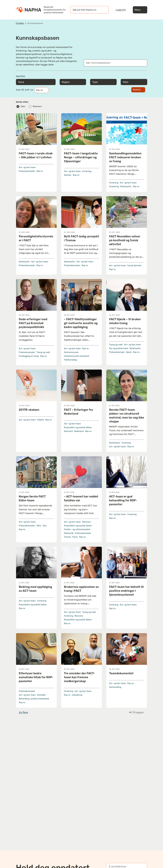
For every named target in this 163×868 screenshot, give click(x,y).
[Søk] (104, 10)
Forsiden (20, 23)
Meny (140, 10)
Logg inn (121, 10)
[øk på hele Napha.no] (87, 10)
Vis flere (23, 713)
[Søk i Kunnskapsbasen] (113, 63)
